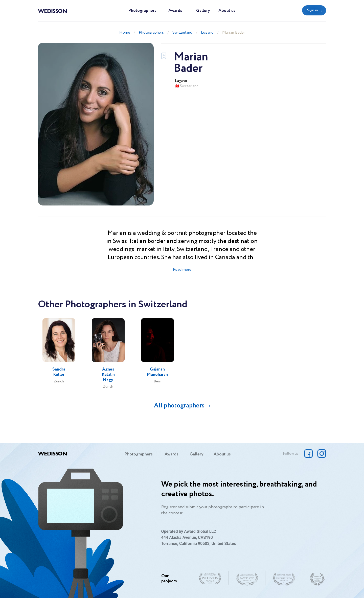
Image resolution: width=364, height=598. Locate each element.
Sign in (313, 10)
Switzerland (182, 32)
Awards (175, 11)
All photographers (179, 406)
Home (125, 32)
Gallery (203, 11)
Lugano (207, 32)
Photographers (142, 11)
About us (227, 11)
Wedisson (52, 11)
